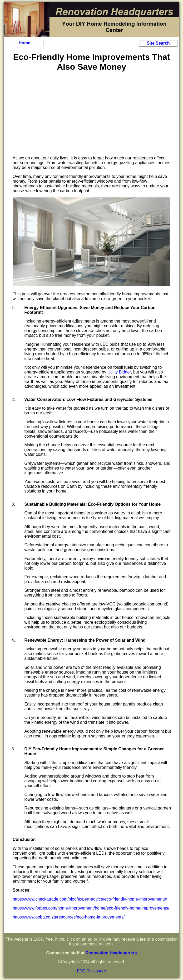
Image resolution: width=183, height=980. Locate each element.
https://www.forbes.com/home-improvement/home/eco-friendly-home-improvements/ (91, 908)
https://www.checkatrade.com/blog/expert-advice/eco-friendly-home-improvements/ (90, 899)
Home (24, 43)
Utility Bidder (119, 372)
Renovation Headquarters (111, 953)
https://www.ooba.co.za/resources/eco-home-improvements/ (69, 917)
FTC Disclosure (91, 971)
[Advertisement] (91, 115)
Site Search (158, 43)
